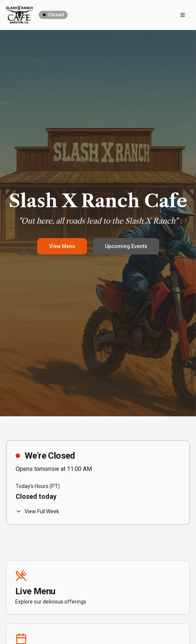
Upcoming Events (126, 246)
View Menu (62, 246)
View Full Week (37, 511)
